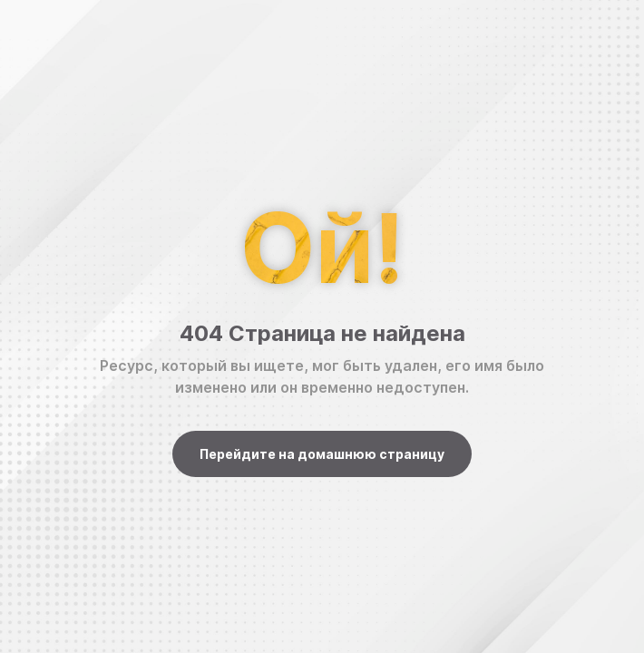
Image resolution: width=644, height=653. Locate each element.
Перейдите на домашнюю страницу (322, 454)
